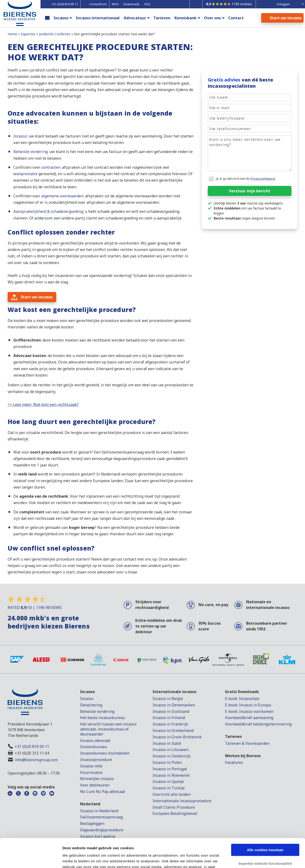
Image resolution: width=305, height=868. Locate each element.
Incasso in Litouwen (170, 750)
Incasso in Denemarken (174, 705)
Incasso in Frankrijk (170, 724)
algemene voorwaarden (62, 196)
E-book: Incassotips (242, 699)
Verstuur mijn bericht (250, 191)
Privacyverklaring (263, 179)
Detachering (91, 705)
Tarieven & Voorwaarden (247, 743)
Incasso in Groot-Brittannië (177, 737)
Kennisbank (186, 18)
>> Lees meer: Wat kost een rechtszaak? (43, 404)
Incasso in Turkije (169, 788)
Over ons (212, 18)
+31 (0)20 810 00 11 (32, 746)
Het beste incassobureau (102, 718)
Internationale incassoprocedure (182, 801)
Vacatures (234, 762)
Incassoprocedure (96, 760)
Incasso (61, 18)
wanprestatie (25, 174)
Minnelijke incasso (97, 779)
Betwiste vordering (30, 152)
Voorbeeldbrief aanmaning (249, 718)
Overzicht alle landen (172, 794)
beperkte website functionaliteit (265, 836)
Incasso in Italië (167, 743)
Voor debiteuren (95, 785)
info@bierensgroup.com (36, 760)
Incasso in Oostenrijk (172, 756)
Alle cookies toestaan (265, 823)
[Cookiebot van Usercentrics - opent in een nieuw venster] (31, 859)
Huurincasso (91, 772)
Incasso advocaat (95, 740)
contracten (51, 167)
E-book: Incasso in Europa (248, 705)
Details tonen (74, 859)
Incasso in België (168, 699)
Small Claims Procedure (174, 807)
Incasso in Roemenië (171, 775)
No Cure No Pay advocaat (103, 791)
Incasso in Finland (169, 718)
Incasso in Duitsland (171, 711)
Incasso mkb (91, 766)
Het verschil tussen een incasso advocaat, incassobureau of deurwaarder (108, 729)
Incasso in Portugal (170, 769)
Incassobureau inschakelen (105, 753)
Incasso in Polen (167, 762)
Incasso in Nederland (99, 811)
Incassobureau (93, 747)
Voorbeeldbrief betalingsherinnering (258, 724)
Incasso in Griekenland (173, 730)
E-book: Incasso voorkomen (249, 711)
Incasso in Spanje (168, 781)
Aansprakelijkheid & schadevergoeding (48, 211)
